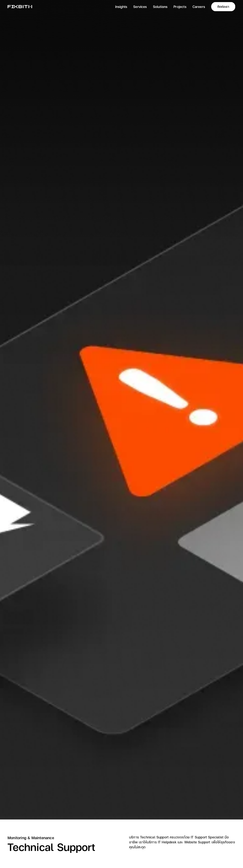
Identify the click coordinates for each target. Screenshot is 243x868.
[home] (20, 7)
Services (140, 7)
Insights (121, 7)
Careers (199, 7)
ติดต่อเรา (223, 7)
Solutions (160, 7)
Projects (180, 7)
